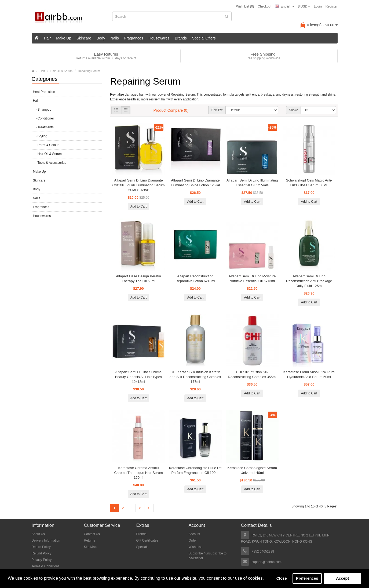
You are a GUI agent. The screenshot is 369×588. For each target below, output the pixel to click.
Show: (293, 110)
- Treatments (43, 127)
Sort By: (217, 110)
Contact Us (92, 534)
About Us (38, 534)
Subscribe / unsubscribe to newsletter (208, 556)
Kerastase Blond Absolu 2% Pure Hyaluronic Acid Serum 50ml (309, 374)
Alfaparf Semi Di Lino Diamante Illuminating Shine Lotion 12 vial (195, 183)
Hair (48, 38)
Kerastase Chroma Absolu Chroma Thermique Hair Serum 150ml (138, 473)
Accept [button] (342, 578)
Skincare (84, 38)
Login (318, 6)
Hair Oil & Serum (62, 71)
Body (101, 38)
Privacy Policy (42, 560)
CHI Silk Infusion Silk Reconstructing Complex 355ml (252, 374)
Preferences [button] (307, 578)
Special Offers (204, 38)
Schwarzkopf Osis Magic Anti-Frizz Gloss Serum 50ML (309, 183)
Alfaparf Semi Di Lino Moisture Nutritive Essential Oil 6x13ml (252, 279)
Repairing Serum (89, 71)
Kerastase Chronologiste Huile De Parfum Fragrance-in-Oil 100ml (195, 470)
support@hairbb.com (267, 562)
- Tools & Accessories (50, 163)
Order (193, 540)
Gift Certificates (147, 540)
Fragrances (134, 38)
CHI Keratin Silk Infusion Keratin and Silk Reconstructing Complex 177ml (195, 377)
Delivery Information (46, 540)
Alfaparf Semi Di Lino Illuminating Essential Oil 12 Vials (252, 183)
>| (149, 508)
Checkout (264, 6)
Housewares (159, 38)
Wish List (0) (245, 6)
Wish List (195, 547)
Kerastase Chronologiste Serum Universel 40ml (252, 470)
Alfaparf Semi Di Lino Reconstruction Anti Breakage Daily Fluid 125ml (309, 281)
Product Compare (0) (171, 110)
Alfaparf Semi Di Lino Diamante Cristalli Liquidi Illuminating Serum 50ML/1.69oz (138, 185)
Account (194, 534)
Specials (142, 547)
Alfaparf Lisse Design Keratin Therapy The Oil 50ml (138, 279)
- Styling (40, 136)
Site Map (90, 547)
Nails (115, 38)
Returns (90, 540)
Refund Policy (42, 553)
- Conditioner (44, 118)
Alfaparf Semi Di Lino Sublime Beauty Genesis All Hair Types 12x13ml (139, 377)
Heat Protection (44, 92)
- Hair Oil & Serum (47, 154)
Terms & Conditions (46, 566)
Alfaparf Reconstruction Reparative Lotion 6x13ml (195, 279)
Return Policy (41, 547)
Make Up (64, 38)
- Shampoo (42, 110)
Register (332, 6)
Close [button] (282, 578)
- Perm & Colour (46, 145)
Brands (181, 38)
